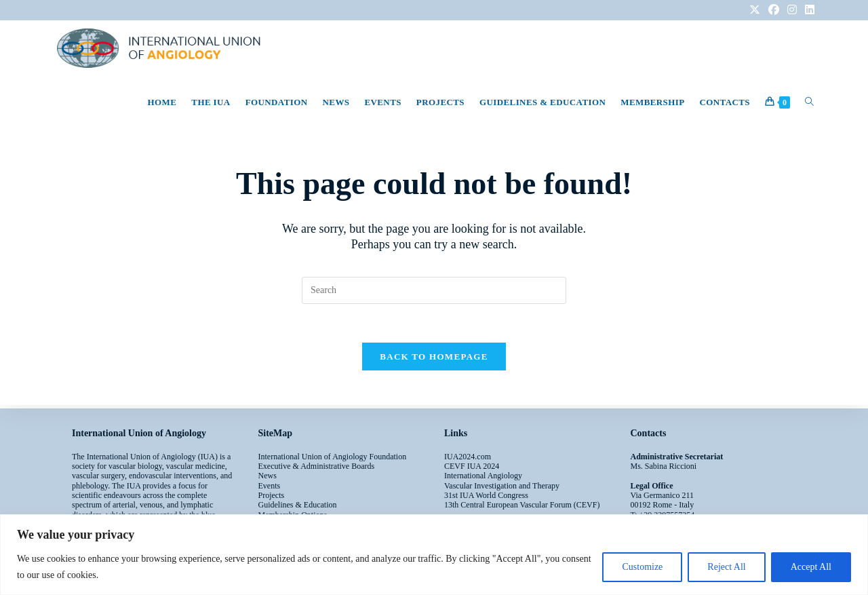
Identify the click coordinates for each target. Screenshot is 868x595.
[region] (434, 555)
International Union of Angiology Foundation (333, 457)
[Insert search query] (434, 290)
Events (270, 486)
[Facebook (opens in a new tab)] (774, 10)
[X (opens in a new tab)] (755, 10)
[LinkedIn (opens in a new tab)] (808, 10)
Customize (642, 567)
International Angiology (483, 476)
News (268, 476)
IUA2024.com (468, 457)
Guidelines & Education (298, 505)
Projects (272, 495)
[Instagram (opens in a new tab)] (792, 10)
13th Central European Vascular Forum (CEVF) (522, 505)
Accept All (811, 567)
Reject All (726, 567)
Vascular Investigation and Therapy (502, 486)
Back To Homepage (434, 359)
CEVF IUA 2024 (472, 466)
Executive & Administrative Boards (317, 466)
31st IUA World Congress (486, 495)
